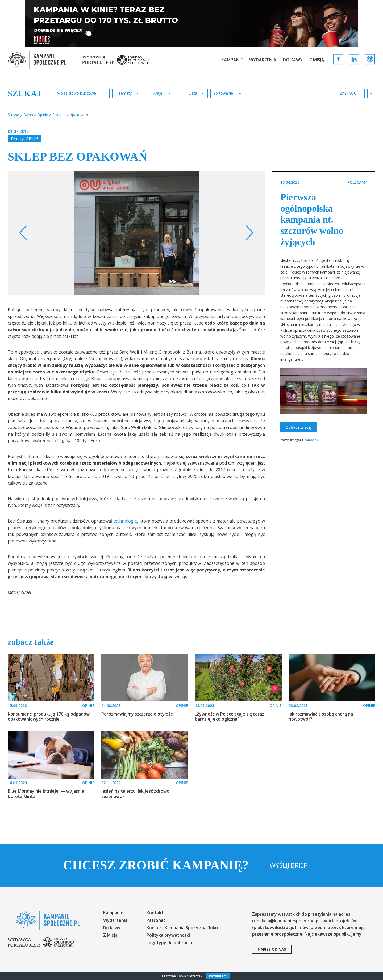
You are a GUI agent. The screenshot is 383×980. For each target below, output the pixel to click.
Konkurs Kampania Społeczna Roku (182, 928)
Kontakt (155, 913)
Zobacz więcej (299, 427)
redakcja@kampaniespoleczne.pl (286, 921)
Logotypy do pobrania (169, 943)
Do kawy (293, 60)
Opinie (32, 139)
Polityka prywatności (168, 935)
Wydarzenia (263, 60)
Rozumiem (218, 976)
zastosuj (349, 93)
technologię (125, 521)
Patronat (156, 920)
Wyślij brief (288, 865)
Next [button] (249, 233)
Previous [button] (23, 233)
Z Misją (317, 60)
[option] (136, 233)
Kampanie (232, 60)
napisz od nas (272, 949)
